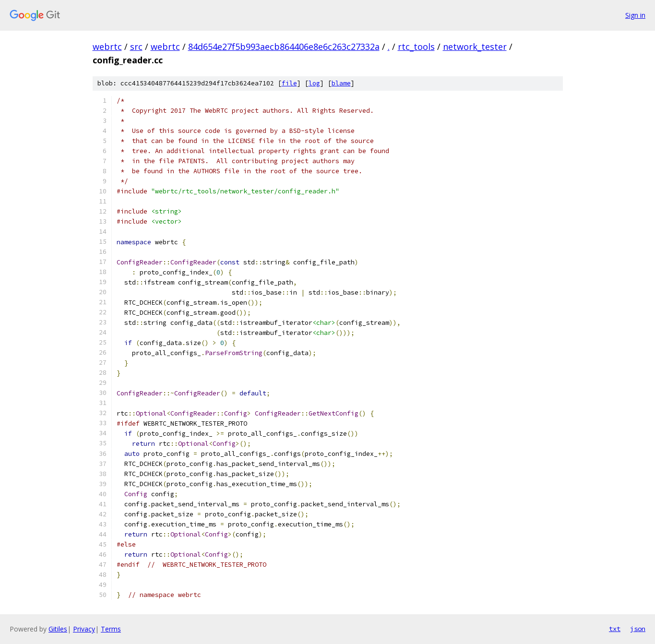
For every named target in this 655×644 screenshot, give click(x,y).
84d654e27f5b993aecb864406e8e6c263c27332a (284, 47)
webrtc (107, 47)
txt (615, 629)
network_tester (475, 47)
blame (341, 83)
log (314, 83)
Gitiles (58, 629)
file (289, 83)
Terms (111, 629)
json (638, 629)
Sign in (635, 15)
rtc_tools (416, 47)
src (136, 47)
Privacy (84, 629)
